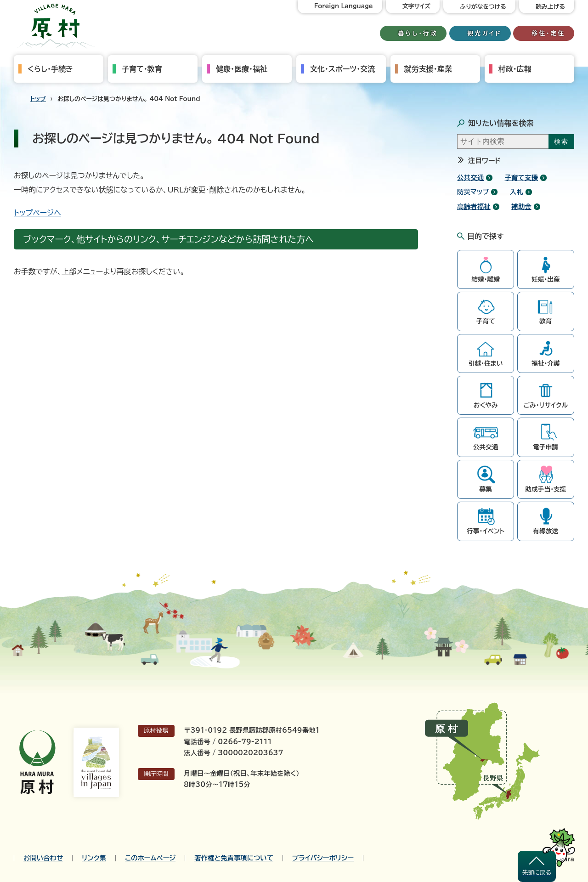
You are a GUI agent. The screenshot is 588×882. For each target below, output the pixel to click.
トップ (38, 99)
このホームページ (150, 858)
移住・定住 (548, 33)
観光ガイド (485, 33)
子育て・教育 (142, 69)
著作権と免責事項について (234, 858)
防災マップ (473, 192)
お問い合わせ (43, 858)
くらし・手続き (50, 69)
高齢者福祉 (474, 206)
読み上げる (550, 7)
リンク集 (94, 858)
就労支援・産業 (428, 69)
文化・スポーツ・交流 (342, 69)
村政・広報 (515, 69)
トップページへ (37, 213)
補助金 (521, 206)
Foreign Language (344, 6)
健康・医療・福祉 (242, 69)
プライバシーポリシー (323, 858)
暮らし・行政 (418, 33)
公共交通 (470, 178)
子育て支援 (522, 178)
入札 (517, 192)
